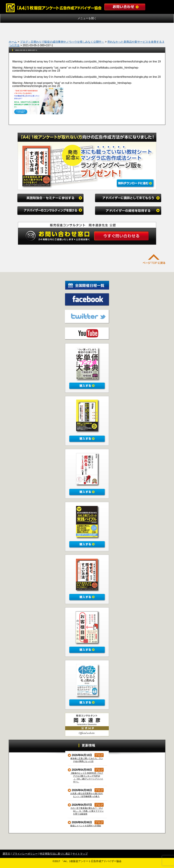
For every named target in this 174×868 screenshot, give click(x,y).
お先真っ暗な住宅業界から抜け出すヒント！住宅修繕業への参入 (87, 795)
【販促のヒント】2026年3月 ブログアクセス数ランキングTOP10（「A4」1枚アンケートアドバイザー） (87, 777)
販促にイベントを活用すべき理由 (86, 826)
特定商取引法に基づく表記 (55, 854)
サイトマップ (80, 854)
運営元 (6, 854)
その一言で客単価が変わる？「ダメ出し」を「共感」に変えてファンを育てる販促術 (87, 811)
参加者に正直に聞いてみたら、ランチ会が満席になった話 (87, 760)
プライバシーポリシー (25, 854)
